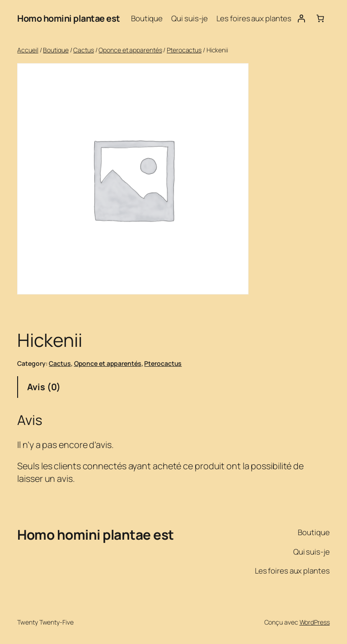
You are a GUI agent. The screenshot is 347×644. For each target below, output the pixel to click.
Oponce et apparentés (130, 50)
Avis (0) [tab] (44, 387)
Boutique (56, 50)
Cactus (83, 50)
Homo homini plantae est (69, 18)
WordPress (315, 622)
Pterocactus (184, 50)
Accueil (28, 50)
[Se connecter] (301, 19)
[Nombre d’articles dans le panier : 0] (320, 19)
